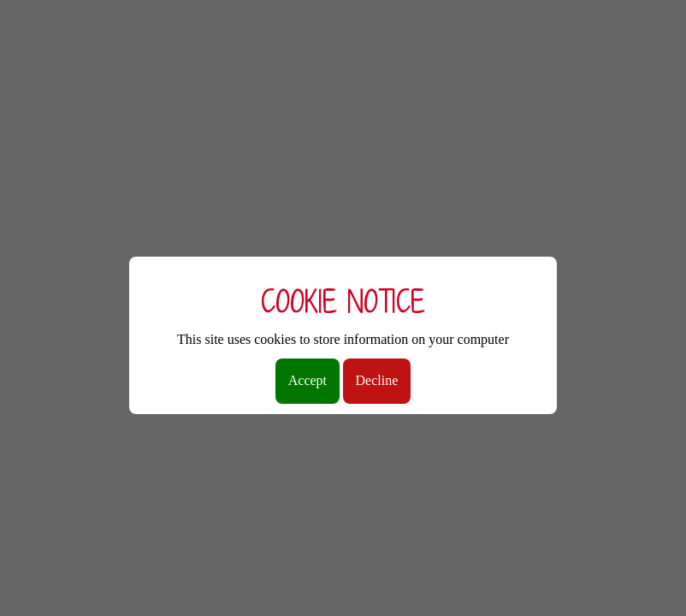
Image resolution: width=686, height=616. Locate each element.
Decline (377, 380)
